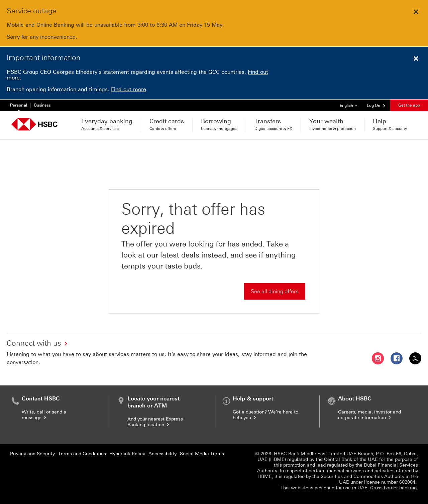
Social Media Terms (202, 454)
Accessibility (163, 454)
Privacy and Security (32, 454)
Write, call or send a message (44, 415)
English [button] (351, 104)
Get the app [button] (409, 105)
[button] (376, 105)
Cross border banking (393, 488)
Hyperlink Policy (127, 454)
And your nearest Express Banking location (155, 422)
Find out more (129, 89)
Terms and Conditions (82, 454)
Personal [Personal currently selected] (19, 105)
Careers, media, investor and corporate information (369, 415)
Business (42, 105)
